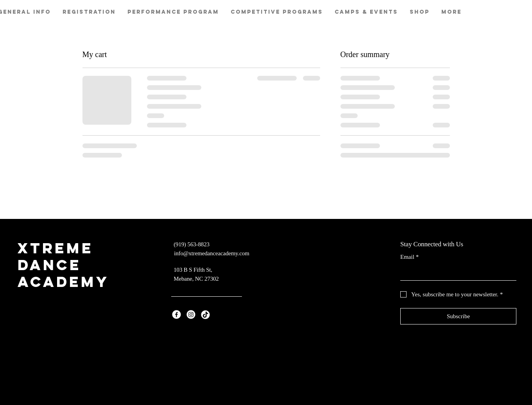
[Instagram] (191, 315)
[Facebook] (176, 315)
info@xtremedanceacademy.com (211, 253)
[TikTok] (205, 315)
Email (409, 257)
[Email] (456, 272)
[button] (173, 12)
